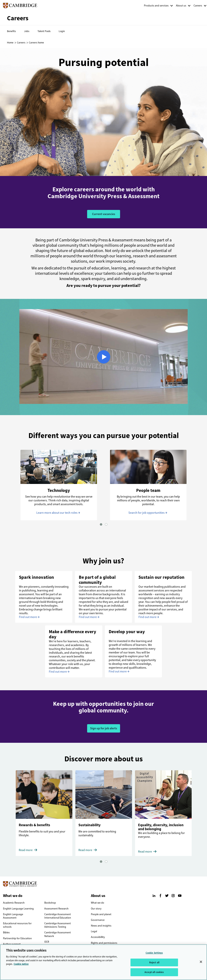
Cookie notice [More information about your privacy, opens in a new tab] (21, 964)
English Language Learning (18, 909)
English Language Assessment (13, 916)
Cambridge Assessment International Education (58, 916)
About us (181, 6)
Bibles (6, 932)
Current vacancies (104, 214)
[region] (103, 962)
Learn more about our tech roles (57, 513)
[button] (101, 524)
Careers (198, 6)
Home (10, 42)
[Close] (201, 962)
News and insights (101, 926)
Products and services (156, 6)
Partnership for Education (17, 938)
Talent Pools (44, 31)
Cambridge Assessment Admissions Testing (58, 925)
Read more (26, 850)
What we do (98, 903)
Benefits (11, 31)
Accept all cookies (154, 972)
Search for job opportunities (146, 513)
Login (62, 31)
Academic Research (14, 903)
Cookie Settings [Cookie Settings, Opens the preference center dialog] (154, 953)
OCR (47, 942)
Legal (94, 931)
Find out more (28, 617)
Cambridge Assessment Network (58, 934)
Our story (96, 909)
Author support (12, 944)
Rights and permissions (104, 943)
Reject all (154, 962)
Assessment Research (56, 909)
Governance (98, 920)
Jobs (27, 31)
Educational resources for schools (17, 925)
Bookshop (50, 903)
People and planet (101, 914)
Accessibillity (98, 937)
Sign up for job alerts (104, 728)
